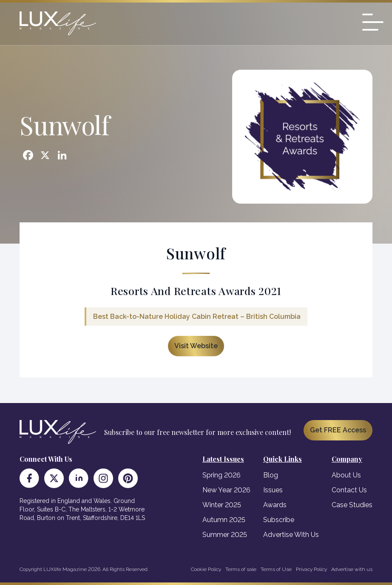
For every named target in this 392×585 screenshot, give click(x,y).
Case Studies (352, 505)
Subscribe (279, 520)
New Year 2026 (226, 490)
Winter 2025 (222, 505)
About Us (346, 475)
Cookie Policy (206, 569)
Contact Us (349, 490)
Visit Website (196, 346)
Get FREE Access (338, 430)
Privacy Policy (311, 569)
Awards (275, 505)
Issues (273, 490)
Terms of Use (276, 569)
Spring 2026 (222, 475)
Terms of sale (241, 569)
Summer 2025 (225, 535)
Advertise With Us (291, 535)
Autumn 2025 (224, 520)
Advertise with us (352, 569)
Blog (271, 475)
